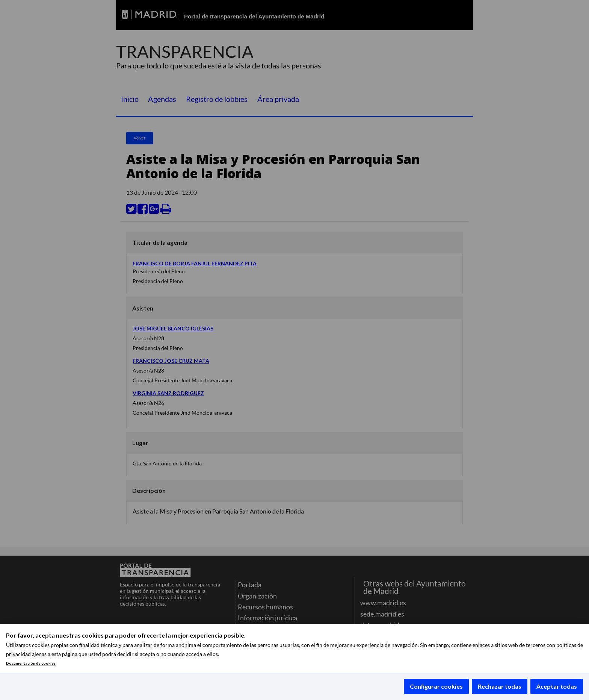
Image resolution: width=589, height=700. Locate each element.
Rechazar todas (500, 686)
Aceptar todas (557, 686)
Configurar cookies (436, 686)
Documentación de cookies (31, 663)
